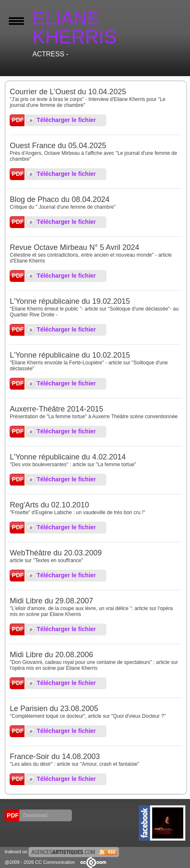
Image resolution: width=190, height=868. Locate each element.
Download (34, 815)
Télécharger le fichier (61, 120)
